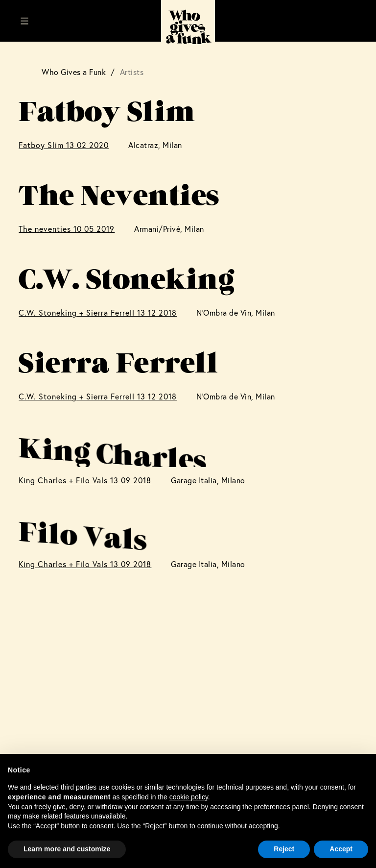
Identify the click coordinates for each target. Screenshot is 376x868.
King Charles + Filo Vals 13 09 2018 (85, 480)
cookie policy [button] (189, 797)
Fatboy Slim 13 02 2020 (64, 145)
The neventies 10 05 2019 (67, 229)
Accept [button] (341, 849)
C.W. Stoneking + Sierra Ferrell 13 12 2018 (98, 312)
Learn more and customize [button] (67, 849)
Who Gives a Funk (74, 72)
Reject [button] (284, 849)
